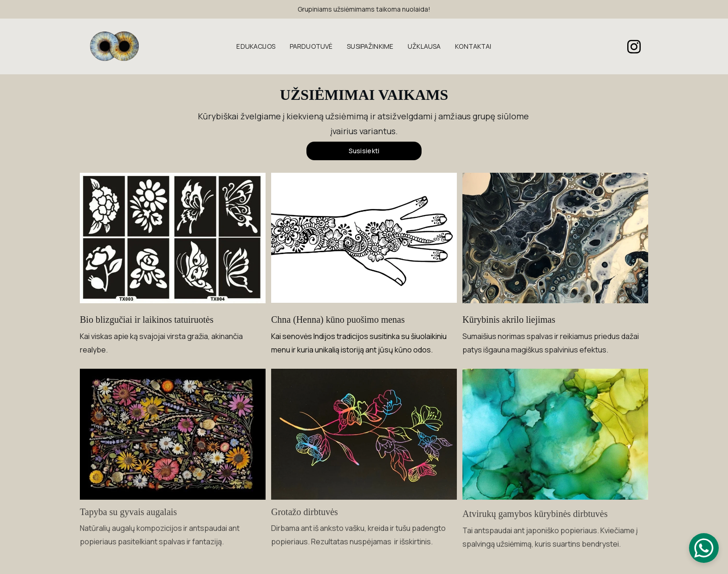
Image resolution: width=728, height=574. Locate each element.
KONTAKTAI (473, 47)
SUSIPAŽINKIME (370, 47)
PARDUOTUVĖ (311, 47)
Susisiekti (364, 151)
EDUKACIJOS (256, 47)
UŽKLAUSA (424, 47)
